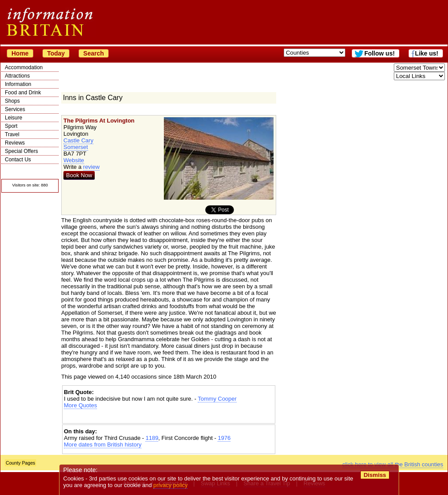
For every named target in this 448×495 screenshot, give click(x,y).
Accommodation (24, 67)
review (92, 167)
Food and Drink (23, 93)
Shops (12, 101)
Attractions (17, 76)
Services (15, 109)
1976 (224, 438)
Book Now (79, 175)
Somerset (76, 147)
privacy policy (170, 485)
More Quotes (80, 405)
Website (74, 160)
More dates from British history (103, 445)
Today (56, 53)
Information (18, 84)
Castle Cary (78, 140)
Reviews (15, 143)
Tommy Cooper (217, 399)
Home (20, 53)
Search (94, 53)
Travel (12, 134)
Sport (11, 126)
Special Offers (21, 151)
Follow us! (380, 53)
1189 (152, 438)
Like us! (427, 53)
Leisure (13, 118)
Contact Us (18, 160)
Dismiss (375, 475)
